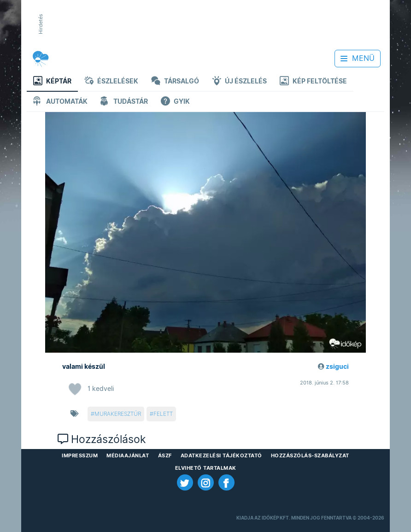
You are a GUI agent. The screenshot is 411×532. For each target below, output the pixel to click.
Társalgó (175, 82)
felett (163, 414)
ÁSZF (165, 455)
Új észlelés (239, 82)
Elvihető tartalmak (206, 468)
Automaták (60, 102)
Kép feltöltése (313, 82)
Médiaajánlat (128, 455)
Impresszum (80, 455)
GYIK (175, 102)
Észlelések (111, 82)
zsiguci (337, 366)
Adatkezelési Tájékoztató (221, 455)
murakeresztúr (118, 414)
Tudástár (124, 102)
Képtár (52, 82)
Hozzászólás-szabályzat (310, 455)
